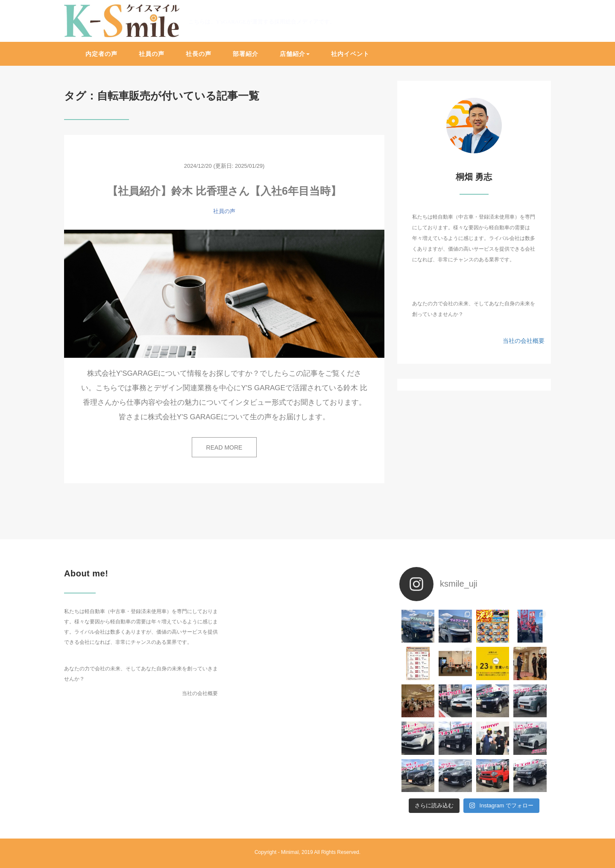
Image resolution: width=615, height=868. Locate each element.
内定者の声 (101, 54)
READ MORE (224, 447)
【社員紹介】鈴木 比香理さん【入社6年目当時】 (224, 191)
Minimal (290, 852)
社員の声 (152, 54)
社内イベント (350, 54)
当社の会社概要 (524, 341)
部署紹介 (246, 54)
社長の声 (199, 54)
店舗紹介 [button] (295, 54)
